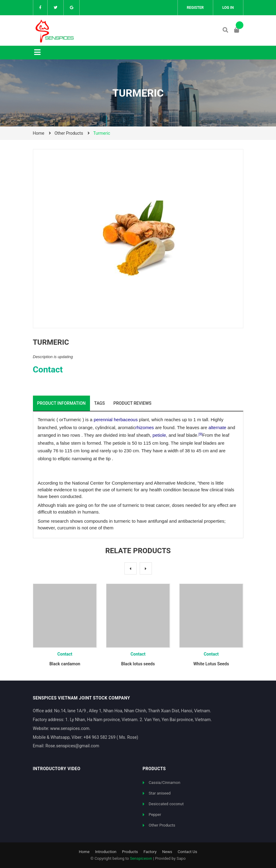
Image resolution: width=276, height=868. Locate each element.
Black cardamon (65, 664)
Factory (150, 852)
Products (130, 852)
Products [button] (154, 769)
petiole (159, 435)
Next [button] (146, 568)
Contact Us (188, 852)
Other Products (162, 825)
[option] (65, 628)
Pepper (155, 815)
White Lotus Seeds (211, 664)
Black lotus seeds (138, 664)
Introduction (106, 852)
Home (84, 852)
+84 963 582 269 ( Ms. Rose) (111, 737)
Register (195, 8)
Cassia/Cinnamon (165, 783)
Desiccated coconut (166, 804)
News (167, 852)
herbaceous (126, 420)
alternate (217, 427)
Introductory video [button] (57, 769)
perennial (103, 420)
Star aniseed (160, 793)
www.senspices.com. (70, 728)
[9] (200, 434)
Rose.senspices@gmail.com (72, 746)
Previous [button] (131, 568)
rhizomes (145, 427)
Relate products (138, 551)
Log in (228, 8)
